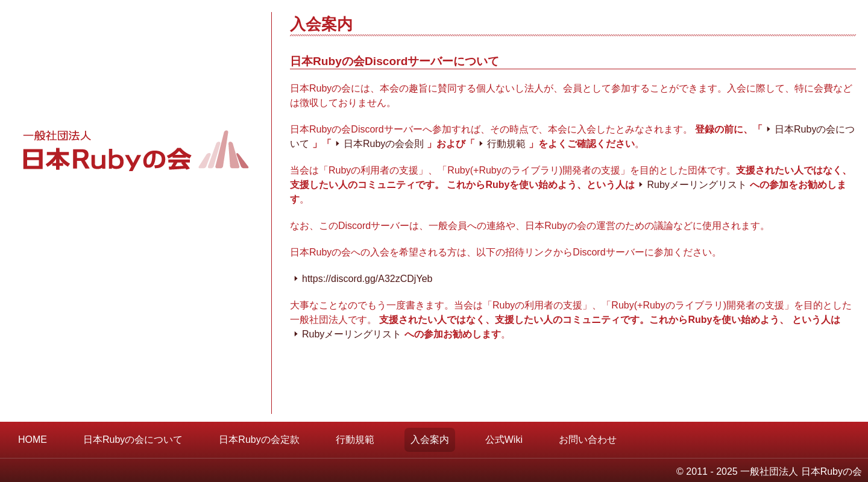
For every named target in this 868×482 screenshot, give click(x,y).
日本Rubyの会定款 (259, 440)
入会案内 (430, 440)
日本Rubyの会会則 (384, 144)
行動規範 (506, 144)
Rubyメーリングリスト (697, 185)
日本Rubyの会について (133, 440)
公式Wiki (504, 440)
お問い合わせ (588, 440)
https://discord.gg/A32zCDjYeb (367, 279)
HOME (33, 440)
